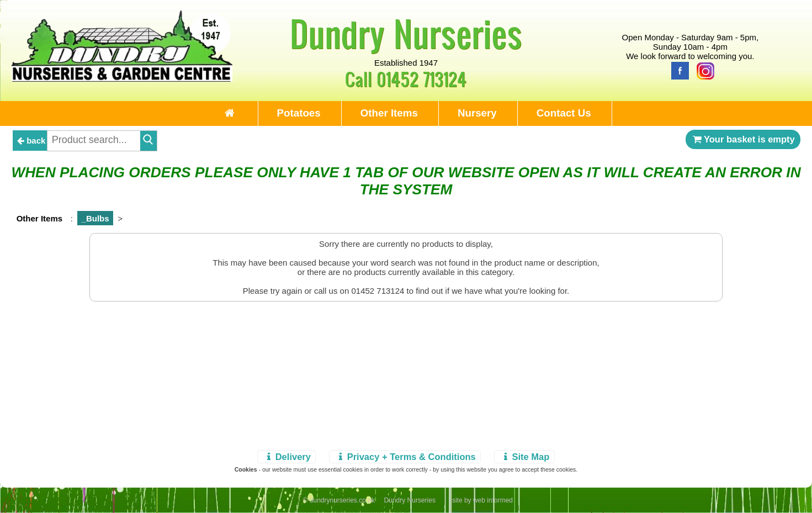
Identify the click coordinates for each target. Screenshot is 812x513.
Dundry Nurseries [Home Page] (406, 33)
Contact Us (564, 113)
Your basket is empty (743, 139)
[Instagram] (703, 70)
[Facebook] (677, 70)
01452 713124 (421, 79)
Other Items (389, 113)
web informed (493, 500)
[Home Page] (122, 79)
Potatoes (299, 113)
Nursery (477, 113)
